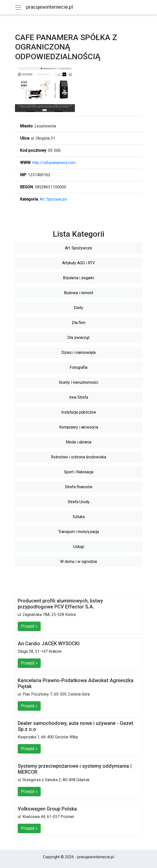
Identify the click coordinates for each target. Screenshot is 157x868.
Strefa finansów (79, 487)
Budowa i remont (78, 293)
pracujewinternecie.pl (50, 7)
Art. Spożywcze (53, 199)
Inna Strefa (79, 397)
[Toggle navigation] (18, 7)
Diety (78, 308)
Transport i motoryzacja (78, 532)
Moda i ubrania (79, 442)
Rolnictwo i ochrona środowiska (78, 457)
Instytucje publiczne (79, 412)
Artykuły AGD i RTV (78, 263)
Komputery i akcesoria (79, 427)
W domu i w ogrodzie (79, 562)
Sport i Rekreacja (79, 472)
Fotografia (78, 367)
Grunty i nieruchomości (78, 382)
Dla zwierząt (78, 338)
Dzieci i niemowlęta (78, 353)
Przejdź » (29, 626)
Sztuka (79, 517)
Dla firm (79, 323)
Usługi (79, 547)
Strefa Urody (79, 502)
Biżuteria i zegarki (78, 278)
